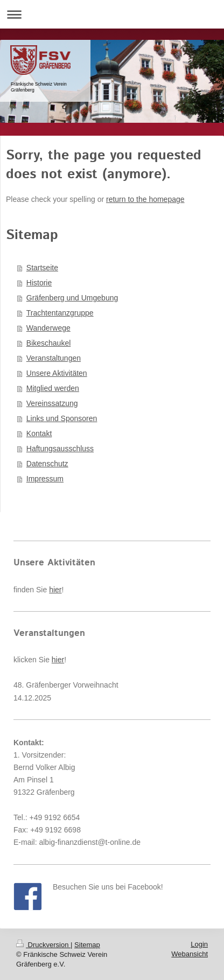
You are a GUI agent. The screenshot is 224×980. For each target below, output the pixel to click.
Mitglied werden (53, 388)
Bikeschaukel (49, 343)
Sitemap (87, 945)
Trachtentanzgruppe (60, 313)
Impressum (45, 479)
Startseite (42, 268)
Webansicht (190, 954)
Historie (39, 283)
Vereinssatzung (52, 403)
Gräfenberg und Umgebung (72, 298)
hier (55, 590)
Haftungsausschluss (60, 449)
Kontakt (39, 433)
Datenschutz (47, 464)
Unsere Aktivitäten (57, 373)
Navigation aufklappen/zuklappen (112, 14)
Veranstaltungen (54, 358)
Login (199, 944)
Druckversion (43, 945)
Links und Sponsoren (62, 418)
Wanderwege (48, 328)
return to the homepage (145, 199)
